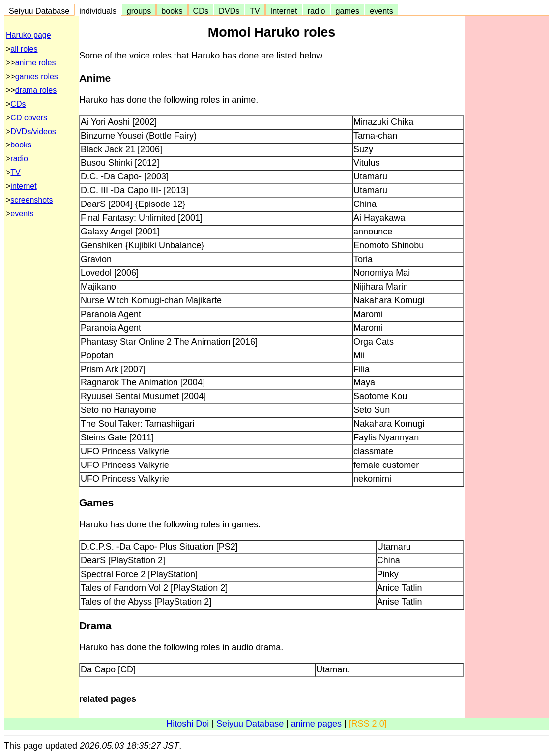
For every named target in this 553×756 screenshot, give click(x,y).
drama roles (36, 90)
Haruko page (29, 35)
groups (139, 11)
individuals (98, 11)
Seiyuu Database (39, 11)
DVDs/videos (33, 131)
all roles (24, 49)
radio (317, 11)
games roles (37, 76)
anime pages (316, 724)
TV (255, 11)
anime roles (36, 63)
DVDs (229, 11)
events (381, 11)
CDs (201, 11)
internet (23, 186)
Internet (284, 11)
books (172, 11)
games (348, 11)
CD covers (29, 118)
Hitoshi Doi (188, 724)
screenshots (31, 200)
